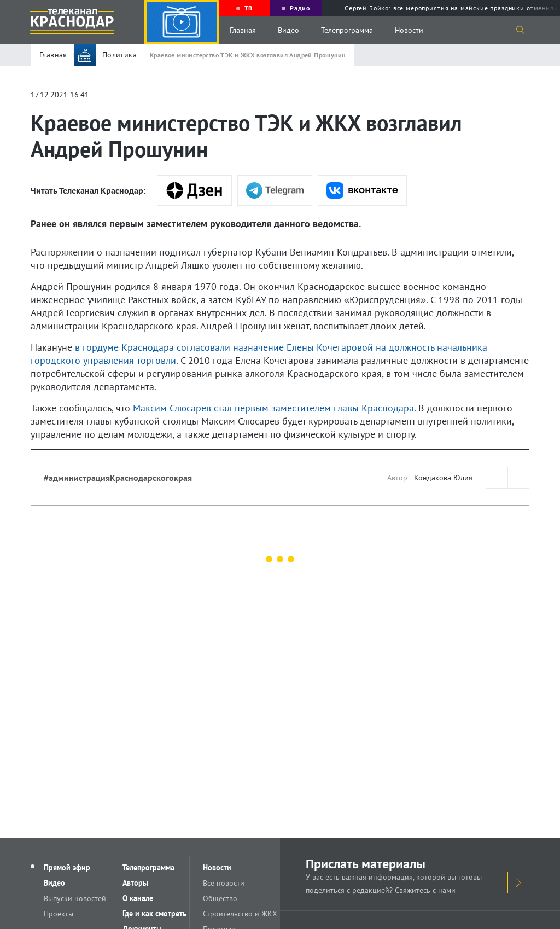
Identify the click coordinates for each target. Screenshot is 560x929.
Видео (288, 30)
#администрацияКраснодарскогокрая (118, 478)
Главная (243, 30)
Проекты (59, 914)
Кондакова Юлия (443, 478)
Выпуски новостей (75, 898)
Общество (220, 898)
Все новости (224, 883)
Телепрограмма (347, 30)
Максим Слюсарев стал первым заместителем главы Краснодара (273, 408)
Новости (409, 30)
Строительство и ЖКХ (240, 914)
